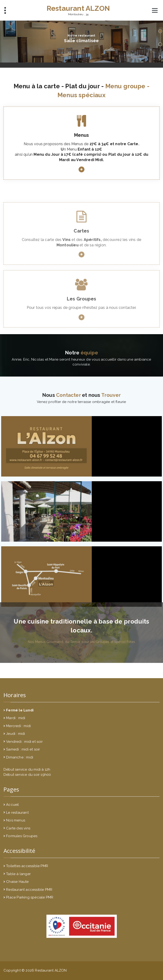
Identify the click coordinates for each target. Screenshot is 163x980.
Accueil (12, 805)
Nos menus (16, 820)
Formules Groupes (22, 836)
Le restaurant (17, 813)
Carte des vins (18, 828)
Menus (82, 141)
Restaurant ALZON (78, 8)
